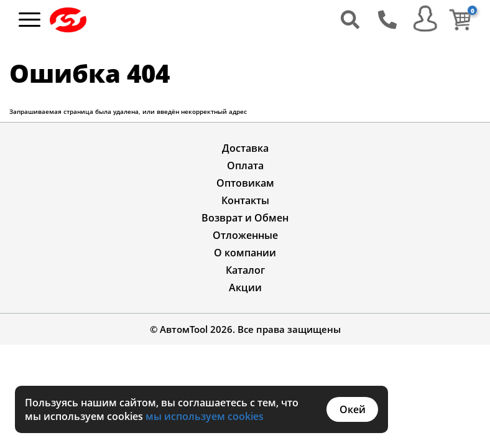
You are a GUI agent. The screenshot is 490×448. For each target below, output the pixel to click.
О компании (245, 253)
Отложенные (245, 235)
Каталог (245, 270)
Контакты (245, 200)
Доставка (245, 148)
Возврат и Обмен (245, 218)
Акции (245, 287)
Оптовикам (245, 183)
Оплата (245, 166)
